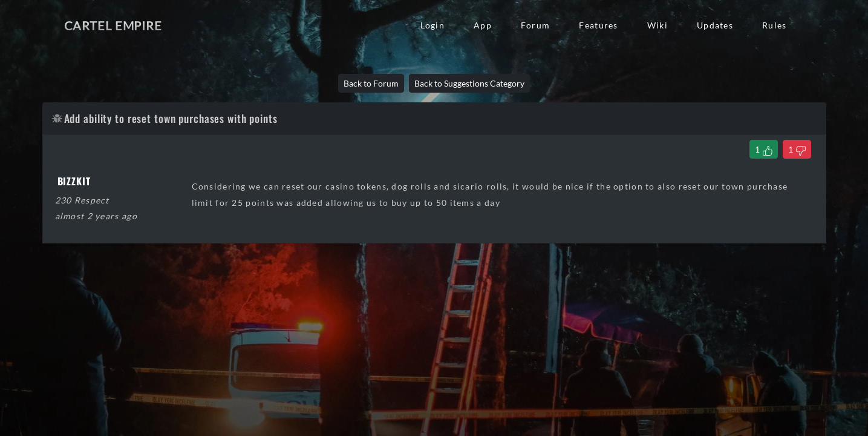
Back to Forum (371, 83)
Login (432, 25)
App (483, 25)
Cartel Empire (113, 25)
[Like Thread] (764, 149)
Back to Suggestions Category (469, 83)
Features (598, 25)
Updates (715, 25)
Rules (774, 25)
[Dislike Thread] (797, 149)
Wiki (658, 25)
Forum (535, 25)
